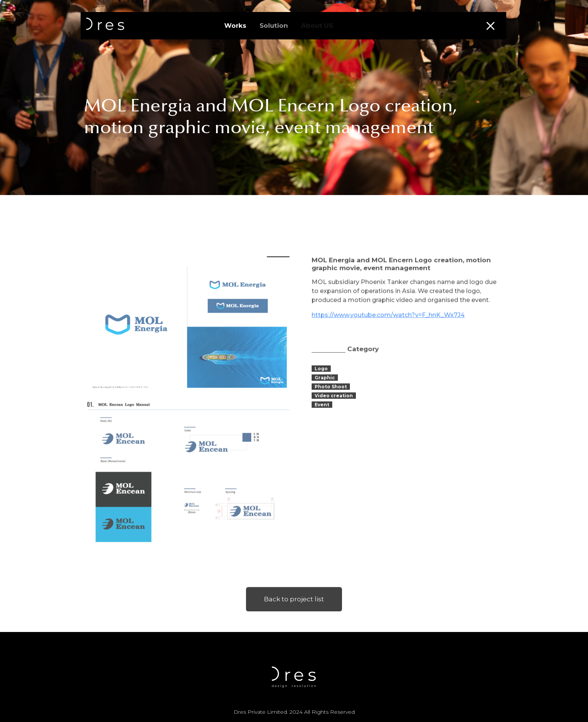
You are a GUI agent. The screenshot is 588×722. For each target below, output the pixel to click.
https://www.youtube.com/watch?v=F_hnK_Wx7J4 (388, 329)
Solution (274, 26)
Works (235, 26)
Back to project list (294, 613)
